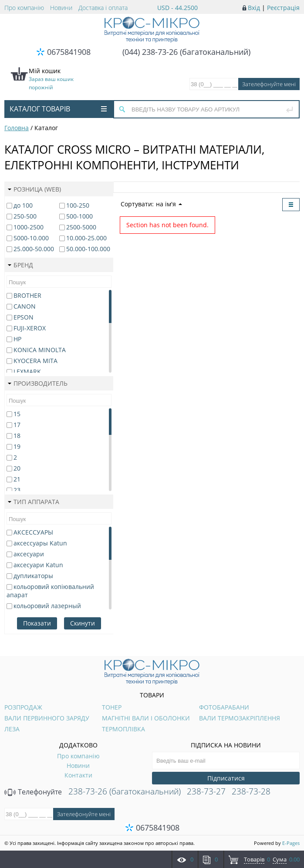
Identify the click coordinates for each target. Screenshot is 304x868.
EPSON (24, 317)
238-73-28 (251, 791)
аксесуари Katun (38, 565)
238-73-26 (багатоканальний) (125, 791)
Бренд (20, 265)
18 (17, 436)
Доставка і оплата (103, 8)
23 (17, 490)
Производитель (38, 383)
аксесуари (29, 554)
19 (17, 446)
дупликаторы (33, 576)
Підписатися (226, 778)
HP (17, 339)
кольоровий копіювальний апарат (50, 591)
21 (17, 479)
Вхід (254, 8)
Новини (61, 8)
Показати (37, 623)
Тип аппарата (34, 502)
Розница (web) (34, 189)
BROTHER (27, 295)
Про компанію (24, 8)
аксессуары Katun (40, 543)
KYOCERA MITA (35, 361)
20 (17, 468)
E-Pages (291, 843)
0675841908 (69, 52)
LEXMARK (27, 372)
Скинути (83, 623)
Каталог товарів (58, 109)
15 (17, 414)
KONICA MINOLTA (40, 350)
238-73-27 (206, 791)
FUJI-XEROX (30, 328)
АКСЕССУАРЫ (33, 532)
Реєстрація (283, 8)
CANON (25, 306)
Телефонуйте (33, 792)
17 (17, 425)
